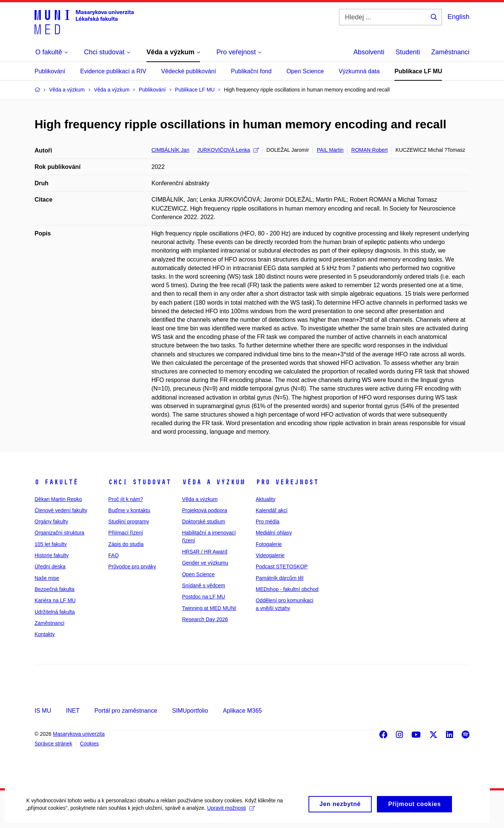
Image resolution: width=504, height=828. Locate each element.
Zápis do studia (126, 544)
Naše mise (47, 578)
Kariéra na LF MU (55, 600)
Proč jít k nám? (125, 499)
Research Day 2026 (205, 619)
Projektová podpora (205, 510)
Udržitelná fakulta (55, 612)
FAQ (113, 555)
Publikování (50, 71)
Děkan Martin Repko (58, 499)
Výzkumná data (359, 71)
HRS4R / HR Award (205, 552)
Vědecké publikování (189, 71)
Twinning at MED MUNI (209, 608)
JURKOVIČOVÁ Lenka (228, 150)
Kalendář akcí (272, 510)
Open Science (305, 71)
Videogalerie (270, 555)
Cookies (89, 744)
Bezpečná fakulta (54, 589)
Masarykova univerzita (79, 734)
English (458, 17)
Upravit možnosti (231, 815)
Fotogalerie (269, 544)
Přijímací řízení (125, 533)
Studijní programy (129, 521)
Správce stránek (53, 744)
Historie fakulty (52, 555)
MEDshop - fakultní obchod (287, 589)
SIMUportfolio (190, 711)
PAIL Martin (330, 150)
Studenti (408, 52)
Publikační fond (251, 71)
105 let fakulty (51, 544)
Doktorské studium (204, 521)
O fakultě (56, 482)
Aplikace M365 (243, 711)
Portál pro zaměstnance (126, 711)
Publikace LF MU (418, 71)
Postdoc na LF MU (204, 597)
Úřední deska (50, 567)
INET (72, 711)
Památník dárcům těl (280, 578)
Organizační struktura (59, 533)
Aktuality (266, 499)
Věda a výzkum (214, 482)
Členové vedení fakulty (61, 510)
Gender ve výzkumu (205, 563)
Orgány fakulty (51, 521)
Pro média (268, 521)
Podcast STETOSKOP (282, 567)
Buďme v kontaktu (129, 510)
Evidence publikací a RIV (113, 71)
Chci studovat (140, 482)
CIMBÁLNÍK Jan (171, 150)
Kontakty (45, 634)
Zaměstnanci (450, 52)
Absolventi (369, 52)
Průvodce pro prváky (132, 567)
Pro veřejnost (287, 482)
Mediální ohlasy (274, 533)
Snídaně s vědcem (204, 585)
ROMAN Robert (369, 150)
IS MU (43, 711)
